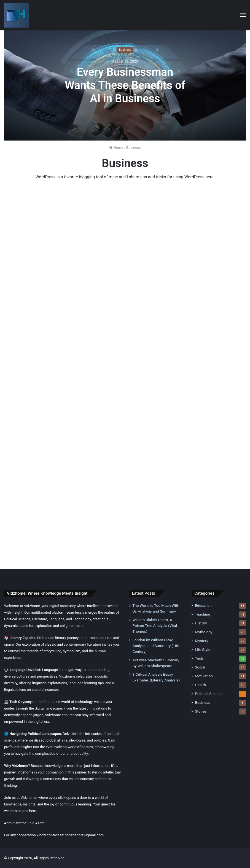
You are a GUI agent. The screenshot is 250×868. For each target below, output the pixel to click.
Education (203, 605)
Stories (201, 711)
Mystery (201, 641)
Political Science (209, 694)
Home (116, 148)
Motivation (204, 676)
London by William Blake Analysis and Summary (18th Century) (157, 646)
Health (200, 685)
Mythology (204, 632)
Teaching (202, 614)
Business (125, 50)
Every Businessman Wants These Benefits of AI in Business (125, 85)
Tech (199, 658)
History (201, 623)
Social (200, 667)
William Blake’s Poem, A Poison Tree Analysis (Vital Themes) (155, 626)
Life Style (202, 649)
